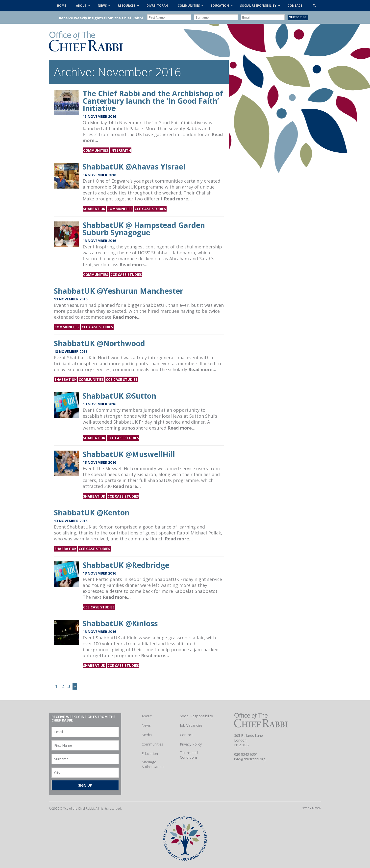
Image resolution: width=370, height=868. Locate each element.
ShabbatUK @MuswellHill (129, 454)
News (146, 725)
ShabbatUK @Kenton (92, 513)
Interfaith (121, 150)
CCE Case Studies (150, 209)
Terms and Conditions (189, 755)
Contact (186, 735)
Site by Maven (312, 808)
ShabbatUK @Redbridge (126, 565)
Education (150, 754)
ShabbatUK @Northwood (99, 343)
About (147, 716)
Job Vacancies (191, 725)
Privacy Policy (191, 744)
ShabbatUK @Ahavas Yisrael (134, 167)
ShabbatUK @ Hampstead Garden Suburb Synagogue (144, 229)
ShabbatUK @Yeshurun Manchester (119, 291)
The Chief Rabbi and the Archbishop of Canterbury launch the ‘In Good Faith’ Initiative (153, 101)
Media (147, 735)
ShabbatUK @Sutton (119, 396)
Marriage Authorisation (153, 764)
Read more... (178, 199)
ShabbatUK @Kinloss (120, 623)
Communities (96, 150)
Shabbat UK (94, 209)
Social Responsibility (196, 716)
